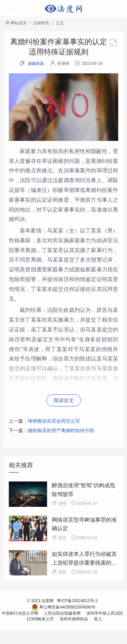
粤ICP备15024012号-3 (77, 601)
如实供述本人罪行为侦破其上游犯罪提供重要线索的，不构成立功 (84, 563)
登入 (97, 619)
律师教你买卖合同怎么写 (54, 421)
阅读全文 (64, 400)
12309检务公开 (40, 619)
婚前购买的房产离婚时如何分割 (61, 430)
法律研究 (41, 23)
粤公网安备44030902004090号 (63, 607)
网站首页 (19, 23)
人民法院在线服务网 (62, 613)
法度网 (48, 601)
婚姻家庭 (36, 64)
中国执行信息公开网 (21, 613)
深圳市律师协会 (74, 619)
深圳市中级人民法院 (104, 613)
